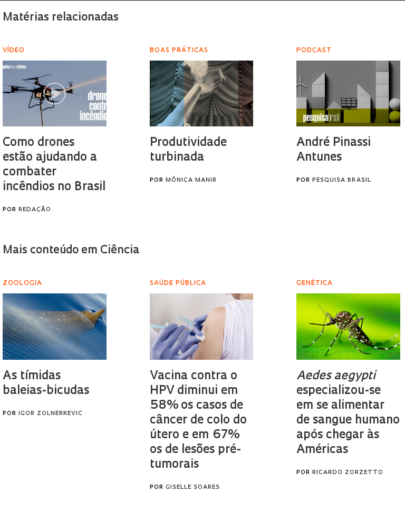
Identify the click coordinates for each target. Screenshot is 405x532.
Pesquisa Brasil (342, 180)
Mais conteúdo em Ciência (71, 250)
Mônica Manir (191, 180)
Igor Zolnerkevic (51, 414)
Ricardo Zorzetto (348, 473)
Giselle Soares (193, 487)
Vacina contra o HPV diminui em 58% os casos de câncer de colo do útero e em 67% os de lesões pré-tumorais (198, 421)
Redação (35, 210)
